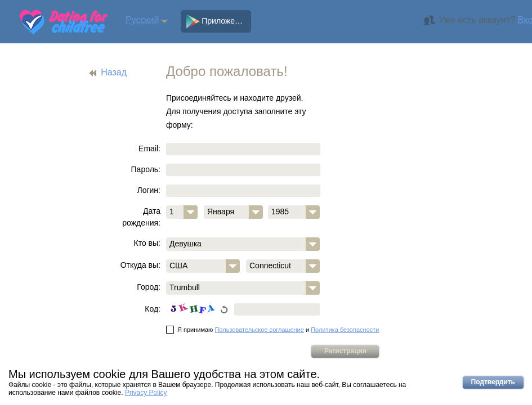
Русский (142, 20)
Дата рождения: (141, 217)
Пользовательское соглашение (259, 330)
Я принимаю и (272, 330)
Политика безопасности (345, 330)
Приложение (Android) (219, 21)
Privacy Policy (146, 393)
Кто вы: (147, 243)
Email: (149, 148)
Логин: (149, 190)
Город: (149, 287)
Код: (153, 309)
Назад (114, 72)
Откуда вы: (140, 265)
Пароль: (146, 169)
